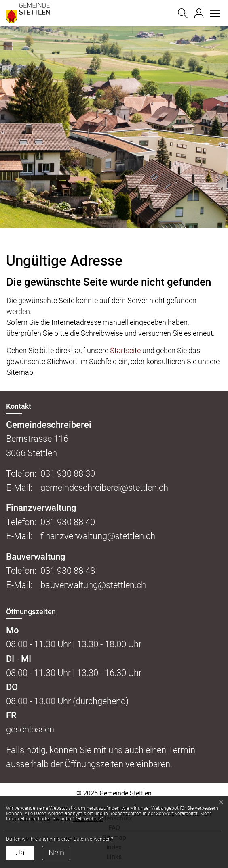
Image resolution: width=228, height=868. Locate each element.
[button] (215, 13)
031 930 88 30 (68, 474)
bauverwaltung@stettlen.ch (93, 585)
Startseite (125, 350)
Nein (56, 853)
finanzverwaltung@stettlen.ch (98, 536)
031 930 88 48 (68, 571)
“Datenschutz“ (88, 819)
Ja (20, 853)
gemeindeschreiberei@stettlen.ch (104, 488)
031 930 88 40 (68, 522)
